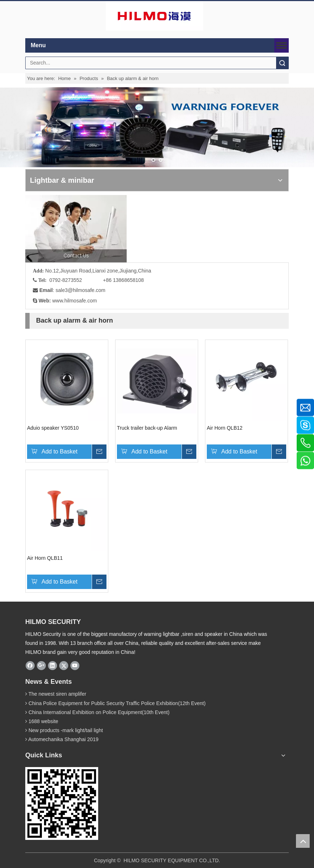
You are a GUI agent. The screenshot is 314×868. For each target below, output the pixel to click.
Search (282, 63)
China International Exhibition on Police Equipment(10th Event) (99, 712)
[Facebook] (30, 665)
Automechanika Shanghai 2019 (63, 739)
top (303, 841)
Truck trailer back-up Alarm (147, 428)
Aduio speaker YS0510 (53, 428)
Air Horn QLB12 (225, 428)
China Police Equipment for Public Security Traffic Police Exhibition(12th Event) (117, 703)
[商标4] (154, 16)
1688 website (43, 721)
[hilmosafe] (62, 803)
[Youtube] (75, 665)
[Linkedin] (53, 665)
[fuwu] (76, 229)
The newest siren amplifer (57, 694)
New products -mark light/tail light (66, 730)
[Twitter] (64, 665)
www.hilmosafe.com (75, 301)
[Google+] (41, 665)
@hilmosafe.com (87, 290)
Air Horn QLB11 (45, 558)
